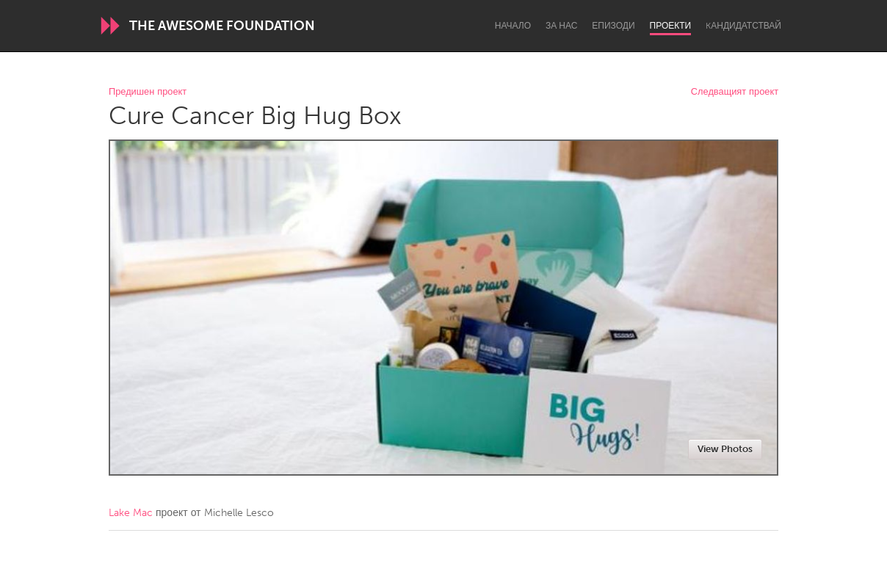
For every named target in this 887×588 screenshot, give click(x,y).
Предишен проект (148, 92)
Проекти (671, 26)
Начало (513, 26)
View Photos (725, 449)
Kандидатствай (743, 26)
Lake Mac (131, 513)
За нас (561, 26)
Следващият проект (735, 92)
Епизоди (613, 26)
